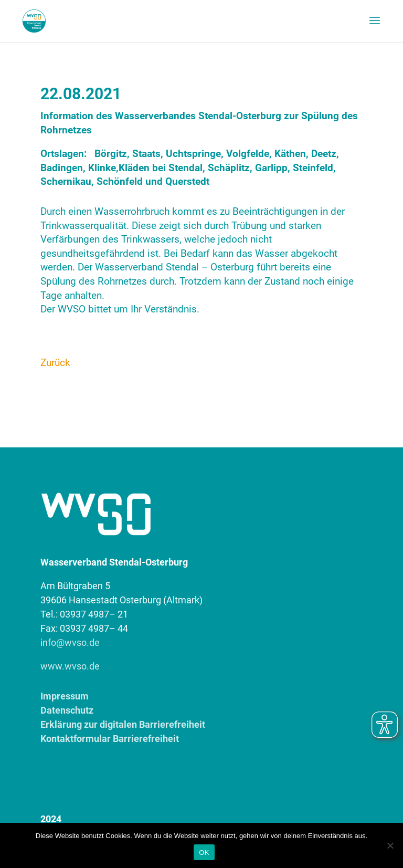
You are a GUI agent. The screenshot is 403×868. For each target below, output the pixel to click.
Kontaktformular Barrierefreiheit (110, 739)
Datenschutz (67, 710)
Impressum (65, 696)
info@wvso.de (70, 642)
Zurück (55, 363)
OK (204, 853)
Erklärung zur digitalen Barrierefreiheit (123, 724)
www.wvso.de (70, 666)
